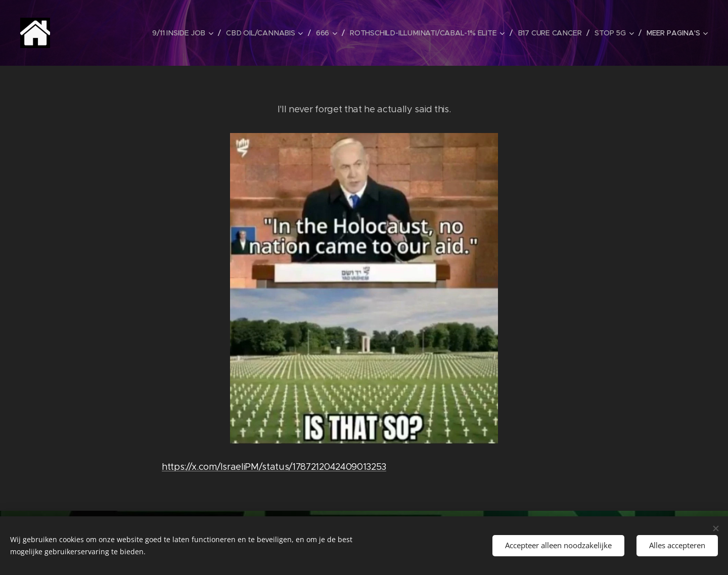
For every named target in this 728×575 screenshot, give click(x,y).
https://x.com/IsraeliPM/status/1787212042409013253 (274, 467)
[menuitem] (186, 33)
